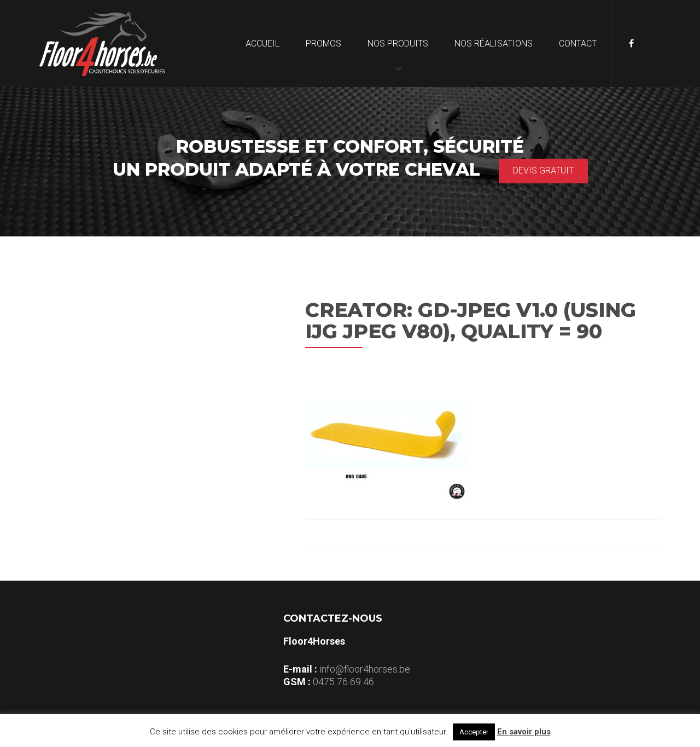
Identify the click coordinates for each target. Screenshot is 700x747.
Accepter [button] (474, 732)
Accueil (262, 44)
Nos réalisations (494, 44)
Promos (323, 44)
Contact (578, 44)
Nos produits (398, 44)
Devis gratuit (543, 170)
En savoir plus (524, 732)
